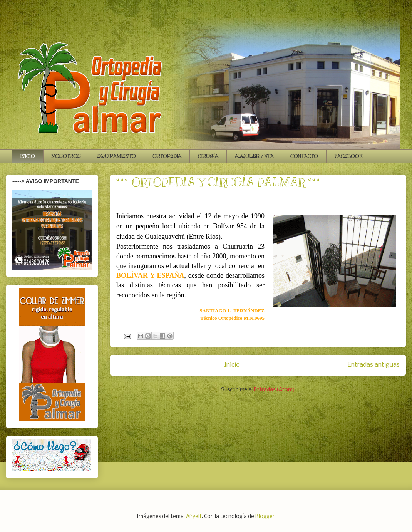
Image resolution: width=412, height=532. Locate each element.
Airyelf (194, 517)
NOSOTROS (66, 156)
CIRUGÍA (208, 156)
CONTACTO (304, 156)
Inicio (232, 365)
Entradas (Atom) (274, 390)
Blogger (265, 517)
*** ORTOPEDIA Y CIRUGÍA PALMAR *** (219, 182)
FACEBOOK (349, 156)
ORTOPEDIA (167, 156)
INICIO (28, 156)
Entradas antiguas (374, 365)
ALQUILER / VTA (254, 156)
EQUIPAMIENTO (117, 156)
